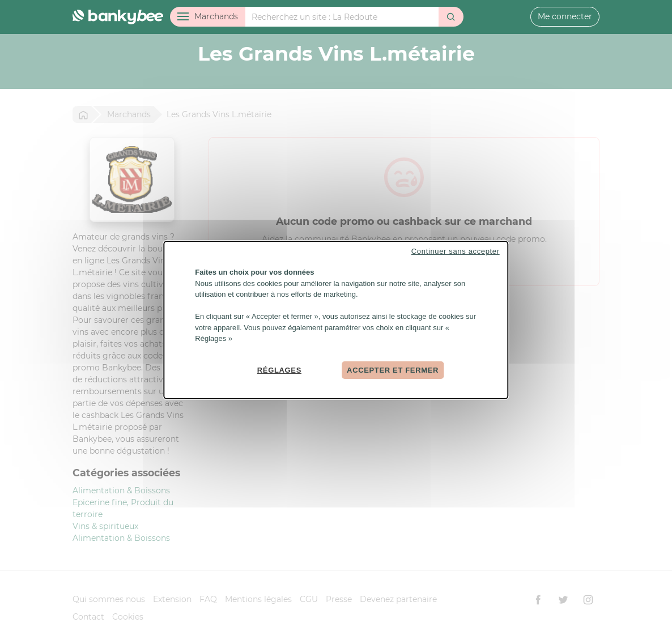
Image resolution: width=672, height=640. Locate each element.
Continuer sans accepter (456, 251)
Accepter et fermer (393, 370)
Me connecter (565, 16)
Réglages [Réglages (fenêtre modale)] (279, 370)
